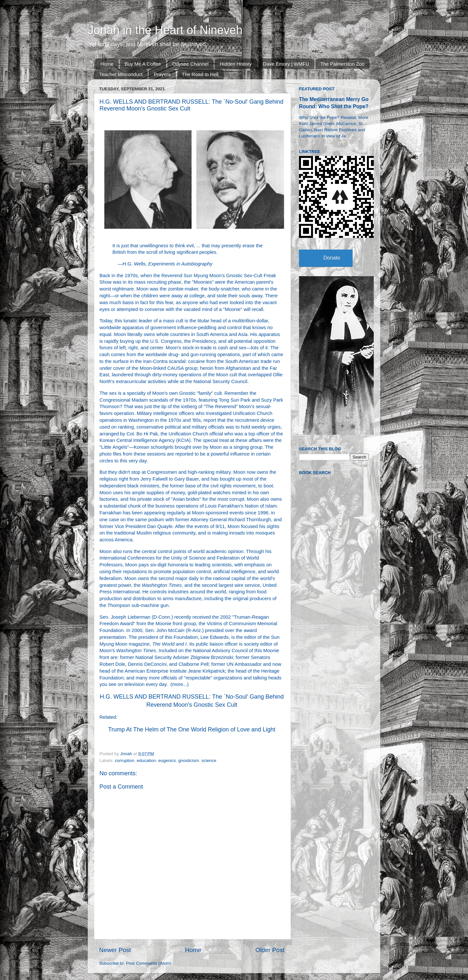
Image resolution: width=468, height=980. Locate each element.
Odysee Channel (190, 64)
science (209, 761)
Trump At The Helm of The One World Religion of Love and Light (192, 729)
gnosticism (189, 761)
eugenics (167, 761)
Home (107, 64)
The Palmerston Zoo (343, 64)
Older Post (270, 950)
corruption (124, 761)
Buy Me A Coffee (143, 64)
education (146, 761)
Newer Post (115, 950)
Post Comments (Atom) (149, 963)
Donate (332, 258)
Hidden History (236, 64)
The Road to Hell (200, 74)
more (177, 684)
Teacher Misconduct (121, 74)
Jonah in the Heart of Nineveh (165, 30)
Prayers (162, 74)
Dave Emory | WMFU (286, 64)
